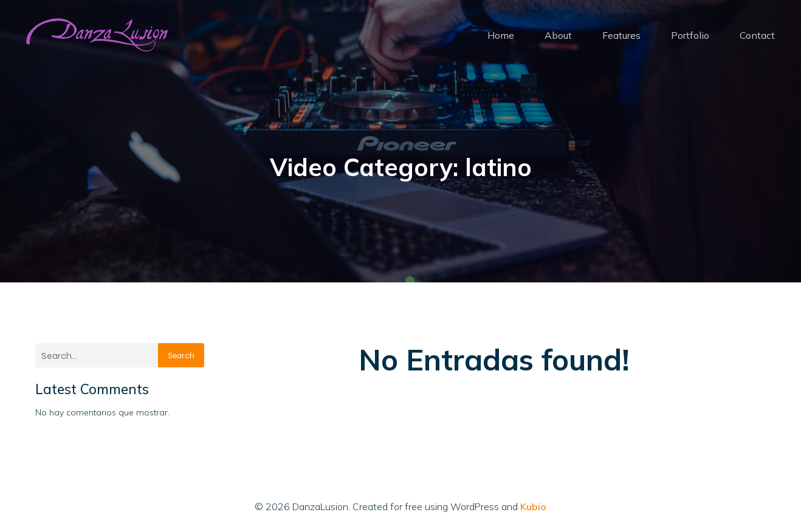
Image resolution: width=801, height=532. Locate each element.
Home (501, 35)
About (558, 35)
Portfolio (690, 35)
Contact (757, 35)
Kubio (533, 506)
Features (621, 35)
